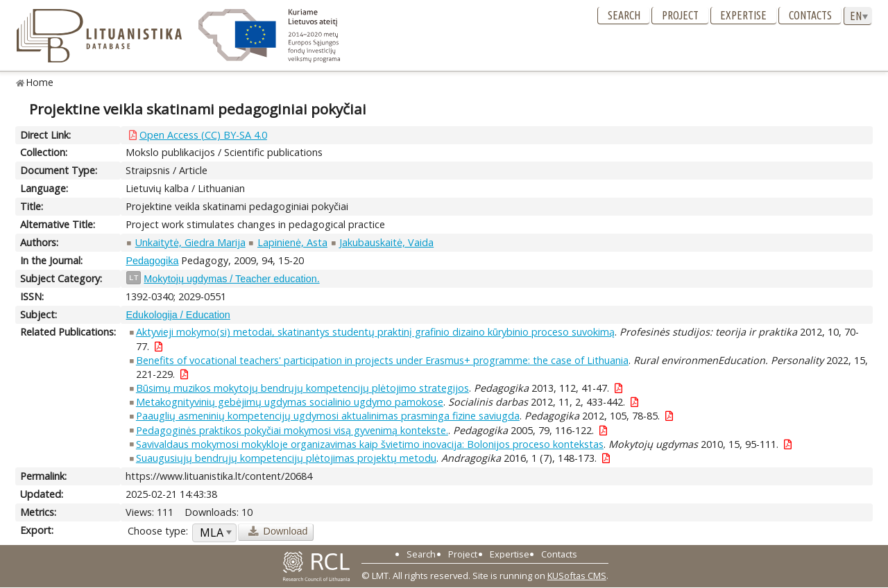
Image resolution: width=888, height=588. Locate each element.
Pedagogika (152, 261)
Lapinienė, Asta (292, 242)
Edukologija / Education (178, 315)
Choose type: (158, 531)
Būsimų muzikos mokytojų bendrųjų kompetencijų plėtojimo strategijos (302, 388)
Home (40, 82)
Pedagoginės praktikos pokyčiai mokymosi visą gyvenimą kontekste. (292, 430)
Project (680, 15)
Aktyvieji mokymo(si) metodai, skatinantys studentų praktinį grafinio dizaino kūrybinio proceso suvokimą (375, 332)
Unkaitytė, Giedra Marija (190, 242)
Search (624, 15)
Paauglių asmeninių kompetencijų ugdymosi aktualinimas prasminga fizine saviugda (328, 416)
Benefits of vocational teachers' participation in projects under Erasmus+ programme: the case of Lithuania (382, 360)
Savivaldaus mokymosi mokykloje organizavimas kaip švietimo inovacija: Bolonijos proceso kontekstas (370, 444)
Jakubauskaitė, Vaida (386, 242)
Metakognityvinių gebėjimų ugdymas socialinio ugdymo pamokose (290, 402)
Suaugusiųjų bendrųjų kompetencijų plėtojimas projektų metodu (286, 458)
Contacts (810, 15)
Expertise (743, 15)
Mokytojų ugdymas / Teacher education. (231, 279)
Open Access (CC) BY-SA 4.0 (203, 135)
